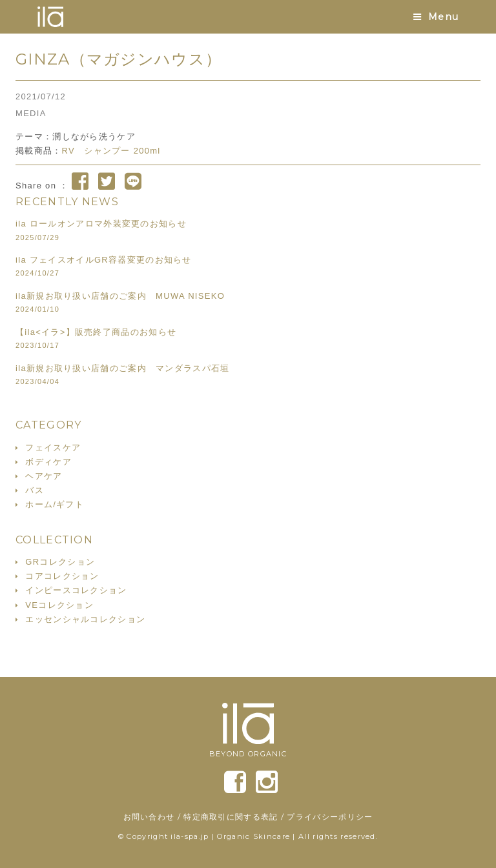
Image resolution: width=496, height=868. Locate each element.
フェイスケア (53, 448)
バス (35, 490)
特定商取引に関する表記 (231, 817)
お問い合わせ (149, 817)
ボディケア (48, 462)
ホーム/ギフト (55, 504)
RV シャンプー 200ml (111, 151)
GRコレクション (60, 562)
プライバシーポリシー (330, 817)
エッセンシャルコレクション (85, 619)
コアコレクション (62, 576)
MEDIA (31, 113)
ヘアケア (44, 476)
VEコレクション (59, 605)
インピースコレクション (76, 590)
